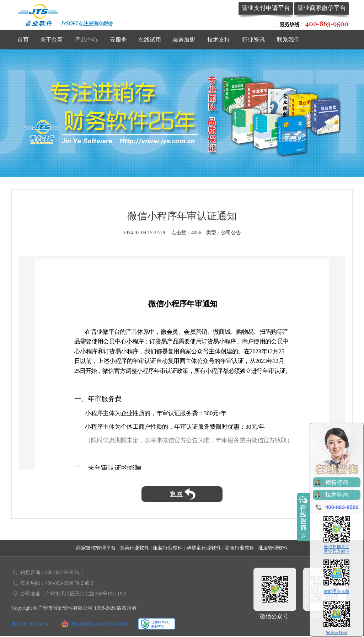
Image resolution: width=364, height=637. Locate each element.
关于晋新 (52, 40)
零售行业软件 (240, 548)
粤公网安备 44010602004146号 (99, 624)
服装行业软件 (168, 548)
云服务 (118, 40)
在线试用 (150, 40)
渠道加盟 (184, 40)
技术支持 (219, 40)
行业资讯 (253, 40)
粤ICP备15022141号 (30, 624)
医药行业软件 (134, 548)
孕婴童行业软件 (204, 548)
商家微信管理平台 (96, 548)
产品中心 (86, 40)
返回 (183, 494)
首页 (23, 40)
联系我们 (288, 40)
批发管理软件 (273, 548)
